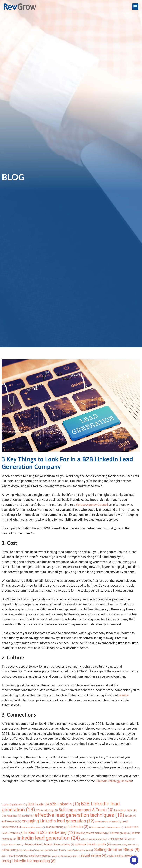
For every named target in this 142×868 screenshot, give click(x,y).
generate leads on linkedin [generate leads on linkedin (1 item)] (108, 822)
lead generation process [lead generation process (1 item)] (34, 827)
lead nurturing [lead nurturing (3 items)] (57, 827)
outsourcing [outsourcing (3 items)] (11, 850)
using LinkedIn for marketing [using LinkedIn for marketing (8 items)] (29, 861)
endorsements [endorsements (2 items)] (11, 821)
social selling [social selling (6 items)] (94, 855)
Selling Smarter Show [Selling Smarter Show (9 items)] (117, 850)
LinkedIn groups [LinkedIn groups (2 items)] (121, 833)
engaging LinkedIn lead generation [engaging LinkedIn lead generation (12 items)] (58, 821)
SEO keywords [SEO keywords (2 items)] (19, 856)
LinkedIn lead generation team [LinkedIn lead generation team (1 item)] (95, 839)
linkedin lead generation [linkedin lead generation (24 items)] (48, 838)
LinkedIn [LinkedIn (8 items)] (78, 827)
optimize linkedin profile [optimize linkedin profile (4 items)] (93, 844)
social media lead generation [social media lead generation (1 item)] (66, 856)
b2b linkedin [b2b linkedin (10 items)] (65, 804)
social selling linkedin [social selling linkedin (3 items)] (122, 856)
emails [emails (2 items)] (130, 816)
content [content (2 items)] (28, 816)
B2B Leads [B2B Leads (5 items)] (38, 804)
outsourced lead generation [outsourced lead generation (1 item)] (125, 845)
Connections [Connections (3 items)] (12, 816)
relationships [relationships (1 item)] (29, 850)
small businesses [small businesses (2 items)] (40, 856)
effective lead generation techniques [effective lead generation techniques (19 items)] (80, 815)
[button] (135, 7)
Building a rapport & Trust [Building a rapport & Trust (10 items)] (86, 810)
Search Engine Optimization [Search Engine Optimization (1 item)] (80, 850)
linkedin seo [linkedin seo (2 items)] (119, 839)
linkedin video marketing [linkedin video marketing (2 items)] (59, 844)
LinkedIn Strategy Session (114, 781)
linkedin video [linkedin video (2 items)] (34, 844)
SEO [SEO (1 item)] (5, 856)
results (123, 695)
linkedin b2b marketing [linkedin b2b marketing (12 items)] (50, 832)
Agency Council (92, 505)
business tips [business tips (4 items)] (125, 810)
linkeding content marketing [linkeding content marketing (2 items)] (92, 833)
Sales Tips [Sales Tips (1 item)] (60, 850)
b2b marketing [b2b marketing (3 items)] (47, 810)
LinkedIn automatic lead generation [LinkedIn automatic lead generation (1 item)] (106, 827)
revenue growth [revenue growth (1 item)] (45, 850)
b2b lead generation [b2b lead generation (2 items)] (14, 805)
